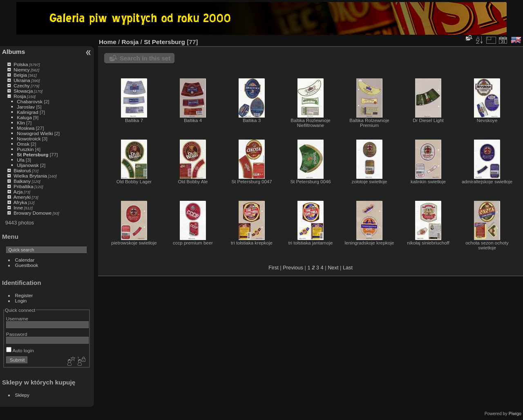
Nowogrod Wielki (35, 133)
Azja (18, 192)
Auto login (20, 350)
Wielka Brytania (30, 176)
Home (108, 42)
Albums (13, 52)
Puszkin (25, 149)
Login (21, 301)
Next (333, 268)
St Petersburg (32, 154)
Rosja (20, 96)
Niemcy (21, 70)
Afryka (20, 202)
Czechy (21, 86)
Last (348, 268)
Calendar (25, 260)
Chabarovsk (30, 101)
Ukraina (22, 80)
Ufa (20, 160)
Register (24, 295)
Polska (21, 64)
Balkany (22, 181)
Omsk (23, 144)
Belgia (20, 75)
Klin (21, 123)
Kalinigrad (27, 112)
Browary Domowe (32, 213)
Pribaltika (23, 186)
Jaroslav (26, 107)
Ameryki (22, 197)
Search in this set (145, 58)
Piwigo (515, 413)
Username (17, 319)
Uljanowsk (28, 165)
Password (17, 334)
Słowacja (23, 91)
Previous (293, 268)
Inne (18, 208)
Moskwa (26, 128)
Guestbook (27, 265)
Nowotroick (29, 139)
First (274, 268)
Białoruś (22, 170)
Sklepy (22, 395)
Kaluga (24, 117)
